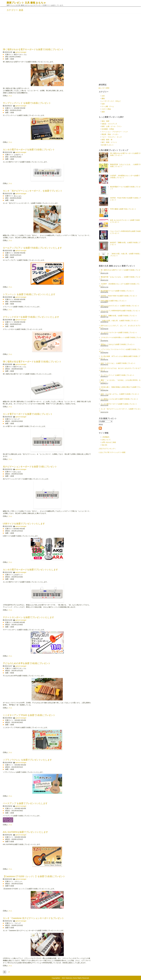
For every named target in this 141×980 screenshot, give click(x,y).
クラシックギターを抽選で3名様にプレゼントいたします (31, 317)
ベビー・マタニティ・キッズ (112, 137)
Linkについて (106, 440)
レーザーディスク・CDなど (111, 101)
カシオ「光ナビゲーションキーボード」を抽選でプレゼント (33, 191)
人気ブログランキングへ (107, 449)
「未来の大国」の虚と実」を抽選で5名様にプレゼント (120, 321)
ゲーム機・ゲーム (108, 106)
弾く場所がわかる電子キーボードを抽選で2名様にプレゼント (33, 49)
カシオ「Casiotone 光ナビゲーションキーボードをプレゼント (33, 918)
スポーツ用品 (106, 109)
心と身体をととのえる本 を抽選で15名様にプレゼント (119, 399)
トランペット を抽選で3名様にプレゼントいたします (29, 294)
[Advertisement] (70, 30)
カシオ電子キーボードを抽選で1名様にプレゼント (28, 414)
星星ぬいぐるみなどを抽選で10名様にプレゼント (118, 344)
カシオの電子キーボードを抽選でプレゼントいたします (30, 570)
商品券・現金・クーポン (110, 134)
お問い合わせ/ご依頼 (109, 442)
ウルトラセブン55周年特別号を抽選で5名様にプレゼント (120, 311)
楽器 (103, 112)
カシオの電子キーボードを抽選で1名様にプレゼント (29, 150)
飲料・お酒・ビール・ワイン (112, 126)
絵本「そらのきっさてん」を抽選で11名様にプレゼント (120, 394)
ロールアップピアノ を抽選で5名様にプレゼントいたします (32, 248)
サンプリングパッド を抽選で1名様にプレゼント (27, 103)
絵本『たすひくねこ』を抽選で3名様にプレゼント (118, 363)
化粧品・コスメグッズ (109, 124)
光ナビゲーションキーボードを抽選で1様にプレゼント (30, 467)
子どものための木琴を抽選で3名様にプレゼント (27, 663)
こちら (10, 96)
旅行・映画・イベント (109, 142)
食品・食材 (105, 121)
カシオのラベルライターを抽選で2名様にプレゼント (119, 332)
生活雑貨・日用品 (108, 129)
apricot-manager (21, 52)
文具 (103, 96)
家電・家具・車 (107, 140)
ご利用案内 (105, 437)
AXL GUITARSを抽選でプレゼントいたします (25, 832)
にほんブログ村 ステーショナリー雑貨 (112, 452)
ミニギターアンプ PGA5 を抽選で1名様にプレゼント (29, 715)
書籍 (103, 98)
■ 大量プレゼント (108, 145)
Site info (104, 445)
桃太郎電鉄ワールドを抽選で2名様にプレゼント (117, 291)
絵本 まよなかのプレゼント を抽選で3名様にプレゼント (120, 306)
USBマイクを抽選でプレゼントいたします (24, 524)
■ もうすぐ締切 (104, 88)
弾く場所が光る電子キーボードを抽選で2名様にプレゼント (32, 362)
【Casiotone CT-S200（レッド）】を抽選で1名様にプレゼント (34, 876)
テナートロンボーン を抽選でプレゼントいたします (29, 617)
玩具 (103, 104)
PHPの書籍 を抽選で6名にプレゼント (123, 209)
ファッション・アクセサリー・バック (115, 132)
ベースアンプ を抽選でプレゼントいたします (25, 803)
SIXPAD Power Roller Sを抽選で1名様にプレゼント (119, 296)
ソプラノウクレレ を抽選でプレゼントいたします (27, 760)
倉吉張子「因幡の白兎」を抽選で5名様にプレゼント (119, 316)
